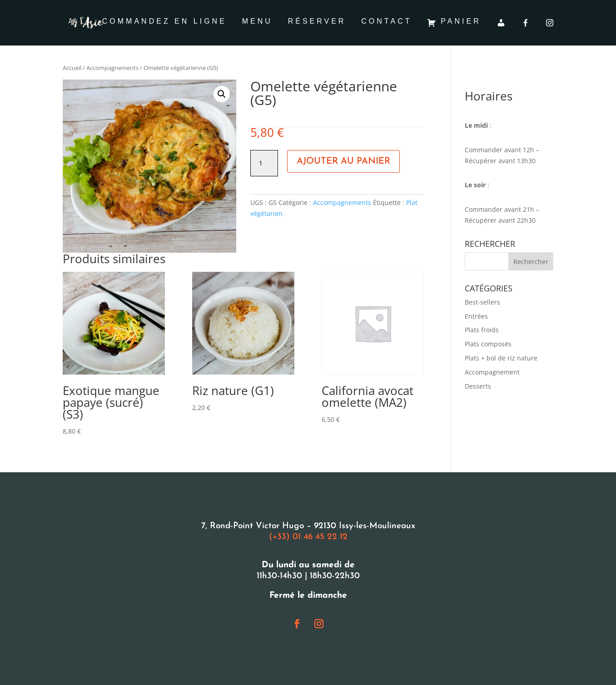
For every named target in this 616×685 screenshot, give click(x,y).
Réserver (317, 22)
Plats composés (488, 344)
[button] (222, 94)
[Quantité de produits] (264, 163)
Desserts (478, 386)
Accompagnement (492, 372)
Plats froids (482, 330)
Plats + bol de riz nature (501, 358)
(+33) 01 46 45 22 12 (308, 537)
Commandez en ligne (164, 22)
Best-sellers (482, 302)
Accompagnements (112, 68)
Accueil (72, 68)
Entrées (476, 316)
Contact (386, 22)
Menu (257, 22)
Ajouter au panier (343, 161)
